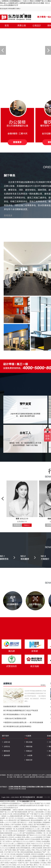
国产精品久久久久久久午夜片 (37, 835)
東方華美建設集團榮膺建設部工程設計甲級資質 (21, 711)
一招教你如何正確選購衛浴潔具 (15, 719)
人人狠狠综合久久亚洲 (22, 844)
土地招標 (26, 777)
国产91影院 (5, 863)
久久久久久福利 (11, 822)
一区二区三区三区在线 (8, 854)
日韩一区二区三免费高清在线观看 (17, 856)
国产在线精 (21, 850)
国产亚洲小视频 (11, 850)
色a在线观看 (20, 829)
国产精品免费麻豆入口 (42, 825)
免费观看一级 (10, 829)
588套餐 (30, 755)
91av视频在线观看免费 (15, 816)
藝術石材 (29, 760)
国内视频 (21, 839)
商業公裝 (22, 26)
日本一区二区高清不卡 (30, 858)
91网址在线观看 (37, 848)
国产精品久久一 (23, 822)
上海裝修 (48, 775)
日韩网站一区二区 (42, 833)
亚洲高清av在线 (44, 858)
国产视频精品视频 (20, 835)
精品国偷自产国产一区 (42, 852)
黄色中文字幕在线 (38, 867)
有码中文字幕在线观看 (33, 839)
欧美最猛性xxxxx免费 (37, 827)
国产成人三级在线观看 (36, 812)
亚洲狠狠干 (22, 831)
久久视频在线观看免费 (38, 856)
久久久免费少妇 (19, 861)
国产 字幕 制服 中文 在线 (35, 814)
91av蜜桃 (4, 846)
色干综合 (47, 844)
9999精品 (18, 837)
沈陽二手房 (13, 777)
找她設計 (27, 525)
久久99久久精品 (11, 865)
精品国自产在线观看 (23, 854)
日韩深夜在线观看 (31, 810)
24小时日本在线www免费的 (10, 827)
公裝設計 (37, 26)
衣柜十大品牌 (27, 775)
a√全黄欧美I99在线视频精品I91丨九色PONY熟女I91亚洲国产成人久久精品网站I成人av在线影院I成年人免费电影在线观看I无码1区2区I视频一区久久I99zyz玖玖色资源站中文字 (25, 3)
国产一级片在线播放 (33, 863)
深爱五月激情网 (18, 810)
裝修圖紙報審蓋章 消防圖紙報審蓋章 (17, 707)
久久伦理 (18, 858)
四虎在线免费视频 (20, 814)
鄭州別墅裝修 (40, 777)
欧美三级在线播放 (36, 822)
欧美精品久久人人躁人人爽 (35, 829)
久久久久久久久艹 (6, 861)
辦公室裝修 (22, 789)
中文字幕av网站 (11, 839)
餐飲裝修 (29, 746)
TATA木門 (41, 775)
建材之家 (20, 777)
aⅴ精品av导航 (30, 850)
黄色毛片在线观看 (38, 854)
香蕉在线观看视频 (27, 852)
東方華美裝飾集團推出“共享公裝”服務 (17, 715)
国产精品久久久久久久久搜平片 (24, 841)
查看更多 (8, 216)
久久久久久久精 (8, 844)
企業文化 (7, 746)
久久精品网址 (24, 827)
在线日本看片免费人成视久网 (18, 846)
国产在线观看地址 (29, 833)
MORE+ (43, 685)
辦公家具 (10, 775)
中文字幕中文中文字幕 (12, 852)
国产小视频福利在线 (36, 846)
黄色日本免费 (26, 867)
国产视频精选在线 (24, 820)
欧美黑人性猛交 (28, 825)
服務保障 (7, 755)
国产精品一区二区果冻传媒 (33, 816)
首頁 (7, 26)
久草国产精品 (43, 810)
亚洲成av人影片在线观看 (13, 825)
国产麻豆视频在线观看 (20, 812)
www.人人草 (18, 833)
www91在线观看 (36, 837)
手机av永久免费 (41, 850)
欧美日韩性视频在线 (23, 848)
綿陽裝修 (35, 775)
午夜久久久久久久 (37, 844)
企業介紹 (7, 742)
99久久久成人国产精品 (25, 865)
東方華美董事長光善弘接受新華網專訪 (17, 727)
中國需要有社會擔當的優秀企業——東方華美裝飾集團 (23, 723)
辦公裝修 (29, 742)
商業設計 (29, 751)
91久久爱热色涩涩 (10, 820)
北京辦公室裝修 (13, 789)
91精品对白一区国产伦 (17, 863)
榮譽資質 (7, 751)
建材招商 (33, 777)
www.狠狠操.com (31, 818)
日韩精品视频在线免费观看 (36, 831)
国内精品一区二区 (31, 861)
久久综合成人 (20, 818)
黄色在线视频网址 (37, 820)
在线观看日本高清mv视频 (11, 867)
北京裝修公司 (18, 775)
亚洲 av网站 (26, 837)
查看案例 (17, 525)
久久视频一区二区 (45, 861)
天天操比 (44, 863)
